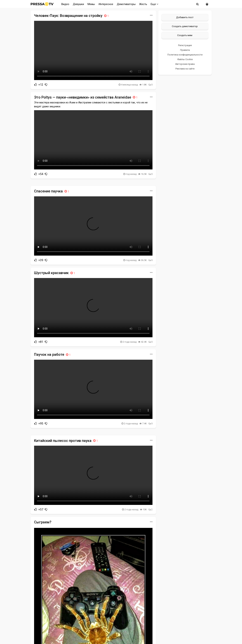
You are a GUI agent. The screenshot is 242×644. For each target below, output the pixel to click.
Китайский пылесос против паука (66, 441)
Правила (185, 50)
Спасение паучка (52, 191)
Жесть (143, 4)
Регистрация (185, 45)
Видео (65, 4)
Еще (155, 4)
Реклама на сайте (185, 69)
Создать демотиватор (185, 26)
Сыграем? (43, 522)
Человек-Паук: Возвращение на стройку (72, 16)
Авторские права (185, 64)
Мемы (91, 4)
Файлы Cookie (185, 59)
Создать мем (185, 35)
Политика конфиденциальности (185, 55)
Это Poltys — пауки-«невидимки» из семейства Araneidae (86, 97)
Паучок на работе (53, 354)
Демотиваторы (126, 4)
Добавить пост (185, 17)
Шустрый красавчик (55, 273)
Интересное (106, 4)
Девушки (78, 4)
